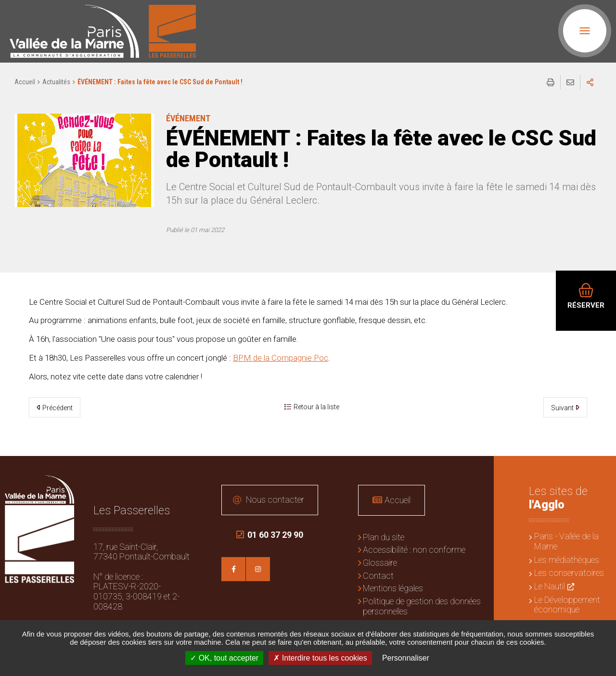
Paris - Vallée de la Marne (566, 541)
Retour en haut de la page (602, 470)
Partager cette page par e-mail (570, 82)
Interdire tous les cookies (320, 658)
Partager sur (590, 82)
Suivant (562, 408)
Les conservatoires (569, 573)
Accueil (25, 82)
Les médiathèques (567, 560)
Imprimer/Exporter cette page (551, 82)
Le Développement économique (567, 605)
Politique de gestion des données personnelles (422, 606)
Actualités (56, 82)
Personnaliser (406, 658)
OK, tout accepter (224, 658)
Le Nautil (550, 586)
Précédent (58, 408)
